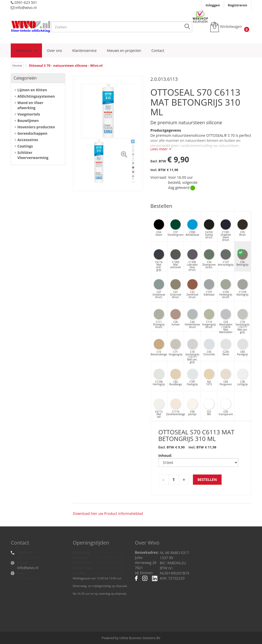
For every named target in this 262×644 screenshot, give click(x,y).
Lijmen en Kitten (32, 90)
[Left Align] (124, 155)
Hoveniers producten (36, 127)
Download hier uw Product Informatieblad (108, 513)
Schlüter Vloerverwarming (33, 155)
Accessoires (28, 140)
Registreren (238, 5)
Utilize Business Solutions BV (140, 638)
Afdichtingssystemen (36, 96)
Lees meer (159, 149)
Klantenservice (84, 50)
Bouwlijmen (28, 121)
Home (17, 65)
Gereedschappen (32, 133)
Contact (158, 50)
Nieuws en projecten (124, 50)
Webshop (24, 50)
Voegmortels (29, 114)
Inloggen (213, 5)
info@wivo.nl (28, 568)
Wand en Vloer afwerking (30, 105)
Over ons (55, 50)
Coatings (25, 146)
